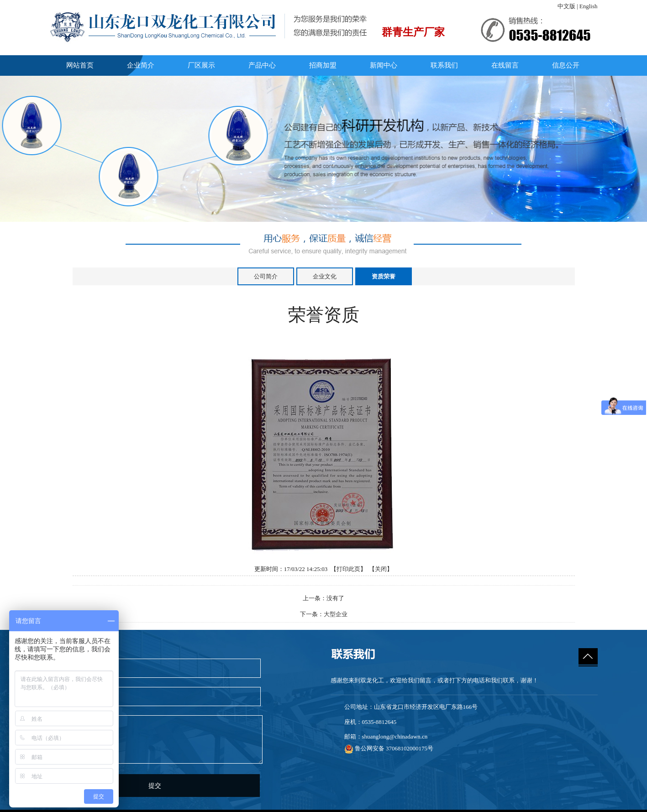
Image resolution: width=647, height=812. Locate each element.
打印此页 (348, 569)
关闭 (381, 569)
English (589, 6)
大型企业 (336, 614)
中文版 (566, 6)
